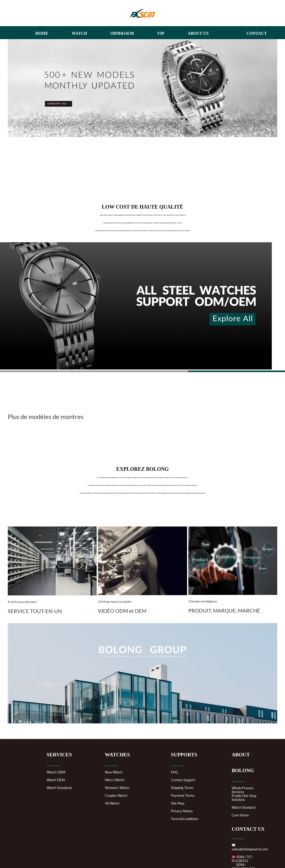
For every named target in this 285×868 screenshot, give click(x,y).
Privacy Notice (182, 811)
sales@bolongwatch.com (250, 847)
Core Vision (240, 815)
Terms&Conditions (185, 819)
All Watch (112, 803)
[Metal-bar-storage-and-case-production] (52, 529)
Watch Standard (244, 807)
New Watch (114, 772)
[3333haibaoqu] (142, 42)
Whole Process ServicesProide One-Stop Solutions (244, 794)
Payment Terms (183, 796)
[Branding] (233, 529)
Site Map (178, 803)
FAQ (174, 772)
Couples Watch (116, 796)
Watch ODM (56, 772)
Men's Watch (115, 780)
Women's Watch (117, 788)
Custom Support (183, 780)
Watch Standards (59, 788)
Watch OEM (56, 780)
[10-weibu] (142, 626)
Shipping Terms (182, 788)
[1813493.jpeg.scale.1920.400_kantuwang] (142, 529)
